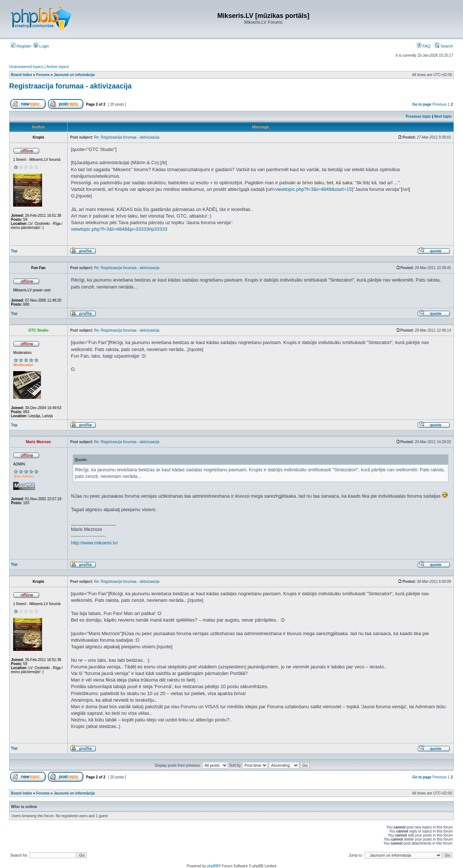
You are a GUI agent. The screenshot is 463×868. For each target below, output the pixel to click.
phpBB (212, 866)
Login (41, 46)
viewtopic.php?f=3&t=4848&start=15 (314, 189)
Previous (439, 104)
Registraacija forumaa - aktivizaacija (70, 86)
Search (444, 46)
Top (14, 251)
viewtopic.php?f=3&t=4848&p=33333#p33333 (119, 229)
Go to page (422, 104)
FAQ (424, 46)
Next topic (443, 116)
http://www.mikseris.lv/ (94, 543)
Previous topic (419, 116)
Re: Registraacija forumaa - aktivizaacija (127, 137)
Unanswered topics (26, 67)
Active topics (58, 67)
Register (21, 46)
